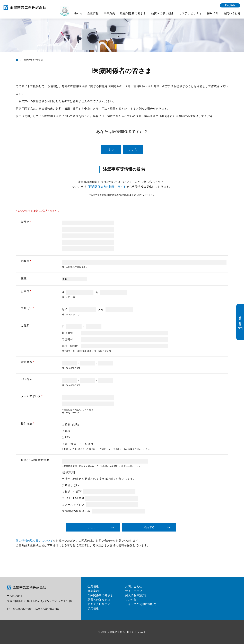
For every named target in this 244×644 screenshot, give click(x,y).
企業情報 (93, 13)
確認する (149, 527)
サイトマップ (134, 591)
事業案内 (110, 13)
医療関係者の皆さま (133, 13)
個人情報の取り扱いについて (34, 541)
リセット (93, 527)
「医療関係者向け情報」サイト (106, 187)
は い (111, 149)
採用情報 (213, 13)
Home (78, 14)
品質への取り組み (162, 13)
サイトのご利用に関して (141, 604)
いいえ (133, 149)
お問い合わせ (232, 13)
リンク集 (131, 600)
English (230, 5)
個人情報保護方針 (136, 595)
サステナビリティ (190, 13)
